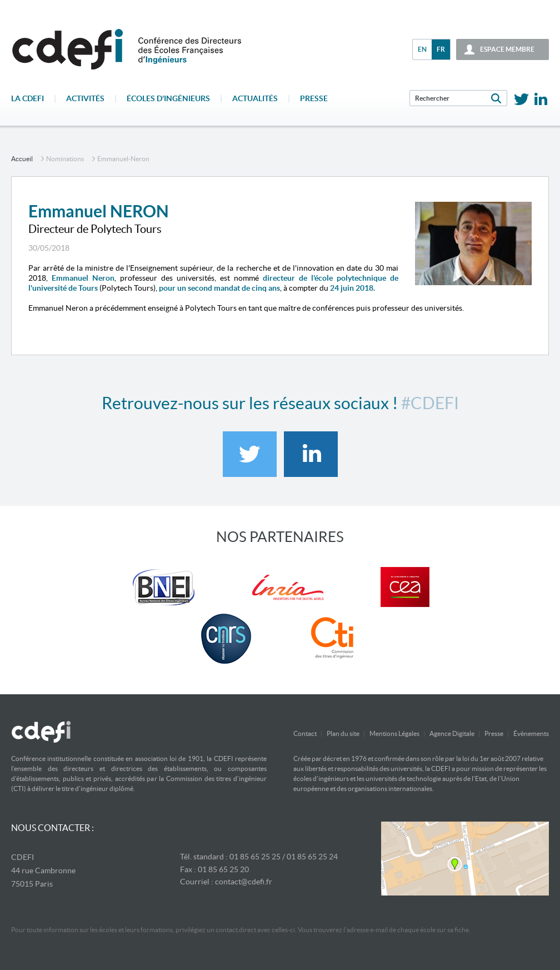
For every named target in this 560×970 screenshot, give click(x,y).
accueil (22, 159)
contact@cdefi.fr (244, 882)
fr (441, 49)
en (422, 49)
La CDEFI (27, 98)
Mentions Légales (394, 733)
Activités (85, 98)
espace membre (507, 49)
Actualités (255, 98)
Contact (305, 733)
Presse (314, 98)
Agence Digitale (452, 733)
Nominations (65, 159)
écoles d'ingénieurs (168, 98)
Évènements (531, 733)
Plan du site (343, 733)
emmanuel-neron (123, 159)
